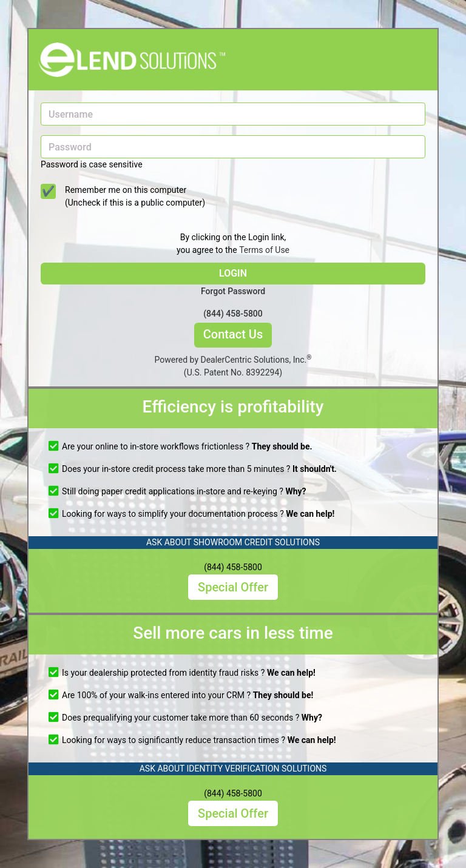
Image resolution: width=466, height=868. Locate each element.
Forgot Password (233, 291)
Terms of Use (264, 250)
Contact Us (233, 334)
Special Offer (233, 587)
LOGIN (233, 273)
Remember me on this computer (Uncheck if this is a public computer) (135, 196)
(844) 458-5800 (233, 314)
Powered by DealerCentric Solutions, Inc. (233, 366)
